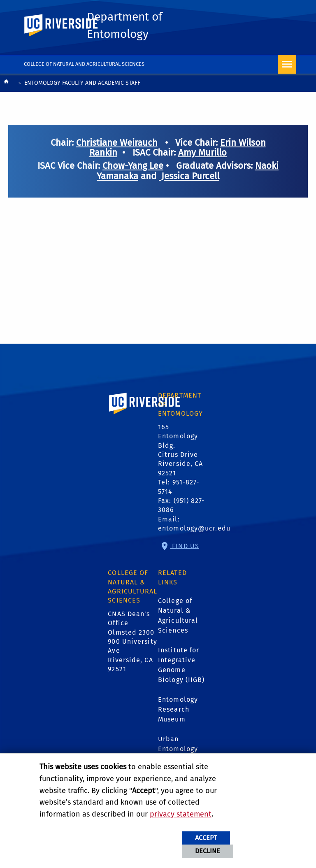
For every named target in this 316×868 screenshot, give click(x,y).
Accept (206, 838)
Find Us (185, 547)
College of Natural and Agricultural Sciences (84, 65)
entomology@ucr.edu (194, 529)
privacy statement (181, 814)
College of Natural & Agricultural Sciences (178, 616)
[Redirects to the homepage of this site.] (6, 85)
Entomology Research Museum (178, 710)
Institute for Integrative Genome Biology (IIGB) (181, 666)
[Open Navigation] (287, 66)
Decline (208, 851)
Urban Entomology (178, 745)
